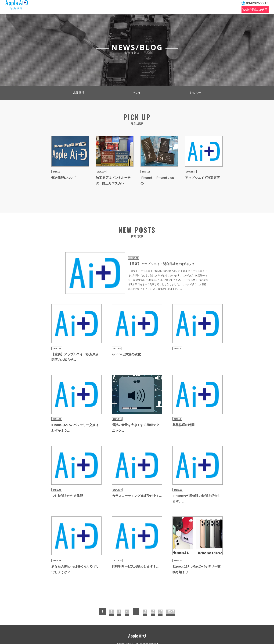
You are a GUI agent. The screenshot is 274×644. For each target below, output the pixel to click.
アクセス (189, 6)
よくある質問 (142, 6)
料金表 (118, 6)
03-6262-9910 (255, 3)
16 (156, 598)
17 (167, 598)
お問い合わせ (218, 6)
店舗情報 (165, 6)
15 (146, 598)
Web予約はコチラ (255, 10)
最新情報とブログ (88, 6)
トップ (60, 6)
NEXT (178, 598)
